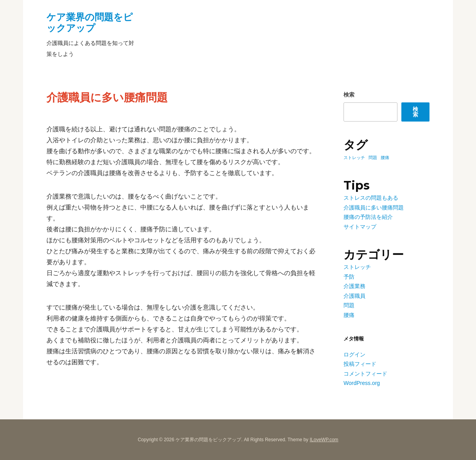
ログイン (354, 354)
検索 (349, 95)
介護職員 (354, 296)
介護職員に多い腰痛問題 (374, 208)
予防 (349, 277)
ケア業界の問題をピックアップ (90, 22)
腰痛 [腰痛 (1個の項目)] (385, 158)
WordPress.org (362, 383)
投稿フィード (360, 364)
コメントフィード (365, 374)
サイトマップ (360, 227)
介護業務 (354, 286)
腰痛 (349, 315)
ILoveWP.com (324, 440)
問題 (349, 305)
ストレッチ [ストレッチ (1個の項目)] (354, 158)
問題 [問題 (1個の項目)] (373, 158)
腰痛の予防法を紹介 (368, 217)
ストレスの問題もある (371, 198)
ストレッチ (357, 267)
